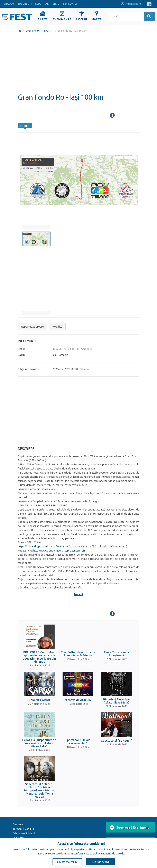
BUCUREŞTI (25, 4)
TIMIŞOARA (70, 4)
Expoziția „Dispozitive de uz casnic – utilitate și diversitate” (39, 743)
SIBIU (56, 4)
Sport (47, 31)
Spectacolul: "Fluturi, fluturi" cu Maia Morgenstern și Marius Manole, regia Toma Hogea (39, 791)
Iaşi (20, 31)
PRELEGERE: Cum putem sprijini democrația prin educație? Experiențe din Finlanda (39, 657)
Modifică (57, 327)
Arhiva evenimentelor (25, 833)
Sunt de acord (100, 862)
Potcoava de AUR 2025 (78, 700)
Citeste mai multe (67, 862)
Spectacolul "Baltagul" (117, 741)
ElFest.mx (18, 838)
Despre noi (19, 824)
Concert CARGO (39, 700)
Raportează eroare (32, 327)
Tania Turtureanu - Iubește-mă (116, 654)
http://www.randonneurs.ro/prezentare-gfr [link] (59, 550)
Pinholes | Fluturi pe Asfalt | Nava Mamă (116, 701)
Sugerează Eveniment (129, 828)
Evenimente (33, 31)
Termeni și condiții (23, 829)
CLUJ (38, 4)
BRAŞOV (9, 4)
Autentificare (131, 4)
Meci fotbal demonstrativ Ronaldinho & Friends (78, 654)
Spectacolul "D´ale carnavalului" (78, 742)
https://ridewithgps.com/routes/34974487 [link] (43, 546)
